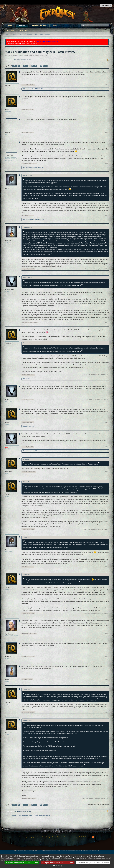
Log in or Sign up (106, 6)
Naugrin (8, 240)
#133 (85, 529)
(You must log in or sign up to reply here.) (98, 804)
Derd (7, 679)
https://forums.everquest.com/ (48, 41)
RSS (93, 837)
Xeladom (25, 89)
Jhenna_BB (9, 155)
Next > (45, 66)
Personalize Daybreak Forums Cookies (93, 863)
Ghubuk (8, 657)
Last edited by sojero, (98, 399)
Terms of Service (57, 837)
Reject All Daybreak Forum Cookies (58, 863)
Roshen (37, 55)
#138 (107, 679)
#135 (85, 613)
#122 (107, 110)
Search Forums (10, 30)
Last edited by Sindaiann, (97, 798)
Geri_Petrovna (27, 167)
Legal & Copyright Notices (32, 837)
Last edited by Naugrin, (98, 269)
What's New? (24, 30)
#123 (107, 132)
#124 (107, 163)
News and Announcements (20, 55)
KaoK (7, 188)
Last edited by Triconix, (98, 375)
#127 (107, 322)
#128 (85, 375)
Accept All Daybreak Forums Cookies (22, 863)
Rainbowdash (10, 290)
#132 (107, 472)
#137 (107, 656)
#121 (107, 85)
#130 (107, 422)
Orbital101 (39, 89)
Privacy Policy (46, 837)
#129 (86, 399)
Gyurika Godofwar (28, 219)
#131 (107, 447)
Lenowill (31, 89)
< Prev (15, 66)
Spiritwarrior (9, 634)
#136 (107, 634)
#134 (107, 567)
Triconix (8, 343)
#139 (107, 712)
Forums (22, 26)
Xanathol (8, 85)
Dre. (24, 379)
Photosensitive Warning (70, 837)
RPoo (38, 219)
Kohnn (8, 133)
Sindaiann (26, 426)
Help (55, 26)
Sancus (38, 451)
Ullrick (7, 110)
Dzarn (23, 447)
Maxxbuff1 (9, 472)
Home (10, 26)
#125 (107, 215)
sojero (7, 400)
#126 (85, 269)
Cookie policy (57, 866)
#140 (84, 798)
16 (41, 66)
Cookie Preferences (85, 837)
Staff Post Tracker (39, 26)
